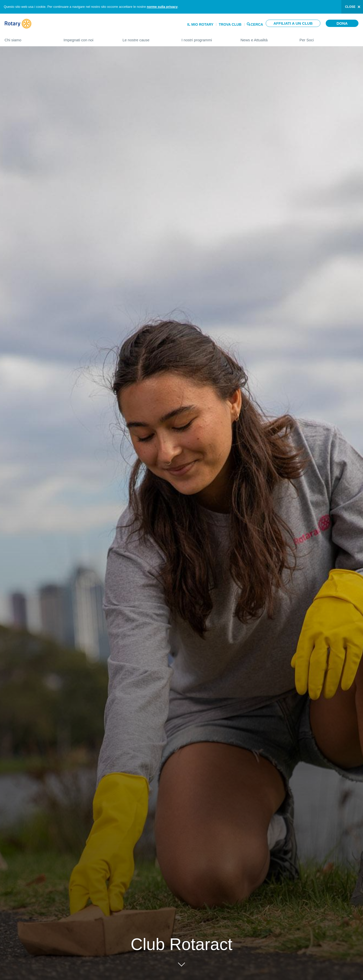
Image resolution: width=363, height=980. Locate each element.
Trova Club (230, 24)
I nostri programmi (206, 38)
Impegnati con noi (88, 38)
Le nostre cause (147, 38)
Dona (342, 23)
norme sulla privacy (162, 7)
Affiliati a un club (293, 23)
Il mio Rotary (200, 24)
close (350, 7)
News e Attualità (265, 38)
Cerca (257, 24)
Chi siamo (29, 38)
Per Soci (329, 38)
